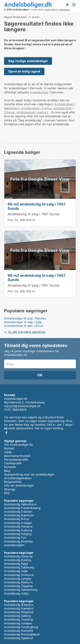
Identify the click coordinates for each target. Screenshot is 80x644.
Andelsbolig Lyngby (18, 579)
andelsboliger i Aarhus (36, 108)
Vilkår (8, 452)
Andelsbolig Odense (18, 512)
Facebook (6, 433)
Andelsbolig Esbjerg (18, 534)
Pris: (11, 220)
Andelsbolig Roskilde (18, 541)
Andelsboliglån (14, 545)
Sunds (36, 17)
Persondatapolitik (16, 459)
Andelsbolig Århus (17, 519)
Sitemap (10, 489)
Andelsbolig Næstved (19, 515)
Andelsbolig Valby (16, 593)
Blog (7, 471)
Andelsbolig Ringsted (19, 612)
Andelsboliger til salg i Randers (25, 318)
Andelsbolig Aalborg (18, 530)
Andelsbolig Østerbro (19, 605)
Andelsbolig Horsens (18, 526)
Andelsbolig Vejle (16, 571)
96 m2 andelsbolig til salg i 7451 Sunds (37, 206)
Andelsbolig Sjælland (19, 638)
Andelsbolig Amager (18, 523)
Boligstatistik (13, 482)
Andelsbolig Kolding (18, 560)
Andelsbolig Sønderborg (21, 590)
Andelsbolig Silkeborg (19, 567)
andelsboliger (39, 92)
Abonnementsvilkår (17, 456)
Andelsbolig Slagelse (18, 586)
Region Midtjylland (15, 17)
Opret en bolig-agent (24, 71)
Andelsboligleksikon (18, 478)
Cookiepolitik (13, 463)
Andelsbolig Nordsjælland (22, 634)
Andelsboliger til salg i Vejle (23, 322)
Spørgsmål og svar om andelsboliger (29, 474)
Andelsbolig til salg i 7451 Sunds (34, 214)
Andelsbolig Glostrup (18, 556)
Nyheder (10, 467)
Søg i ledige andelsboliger (28, 61)
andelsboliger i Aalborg (33, 112)
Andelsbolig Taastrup (19, 619)
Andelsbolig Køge (16, 564)
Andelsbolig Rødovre (18, 582)
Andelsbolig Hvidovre (19, 575)
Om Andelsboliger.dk (19, 445)
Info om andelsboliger (19, 485)
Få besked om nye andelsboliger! (67, 5)
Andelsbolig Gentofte (19, 631)
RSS (7, 493)
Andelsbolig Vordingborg (21, 627)
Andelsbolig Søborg (18, 616)
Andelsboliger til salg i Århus (24, 326)
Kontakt (9, 448)
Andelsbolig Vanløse (18, 623)
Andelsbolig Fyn (15, 537)
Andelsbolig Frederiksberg (22, 508)
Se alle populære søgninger (27, 332)
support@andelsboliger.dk (22, 406)
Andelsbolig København (20, 504)
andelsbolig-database (57, 10)
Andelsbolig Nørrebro (19, 608)
